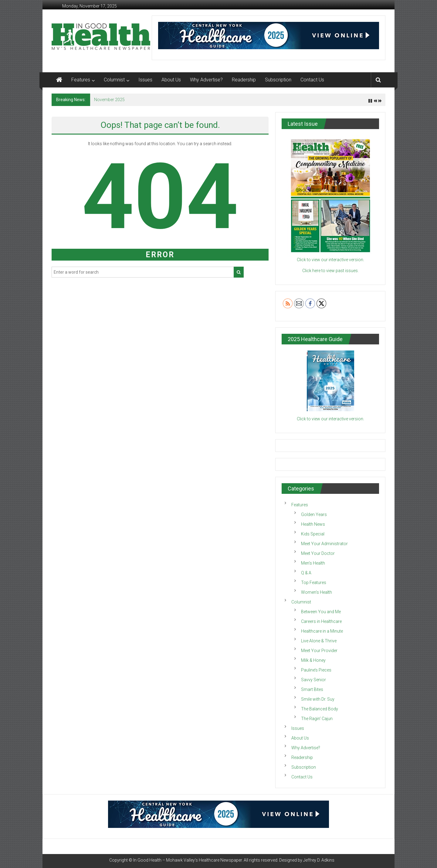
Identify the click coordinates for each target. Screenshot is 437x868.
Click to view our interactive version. (330, 419)
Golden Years (314, 514)
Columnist (114, 80)
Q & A (306, 573)
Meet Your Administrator (324, 544)
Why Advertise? (206, 80)
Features (81, 80)
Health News (313, 524)
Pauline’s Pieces (316, 670)
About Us (171, 80)
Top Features (314, 583)
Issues (145, 80)
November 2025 (109, 100)
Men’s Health (313, 563)
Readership (244, 80)
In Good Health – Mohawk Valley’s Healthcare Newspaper (188, 860)
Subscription (278, 80)
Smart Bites (312, 689)
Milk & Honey (313, 660)
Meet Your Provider (319, 651)
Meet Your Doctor (318, 553)
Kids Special (313, 534)
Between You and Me (321, 612)
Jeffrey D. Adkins (319, 860)
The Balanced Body (320, 709)
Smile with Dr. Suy (318, 699)
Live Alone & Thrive (319, 641)
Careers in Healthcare (321, 621)
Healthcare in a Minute (322, 631)
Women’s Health (317, 592)
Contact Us (312, 80)
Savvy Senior (313, 680)
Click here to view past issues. (330, 271)
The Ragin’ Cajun (317, 719)
